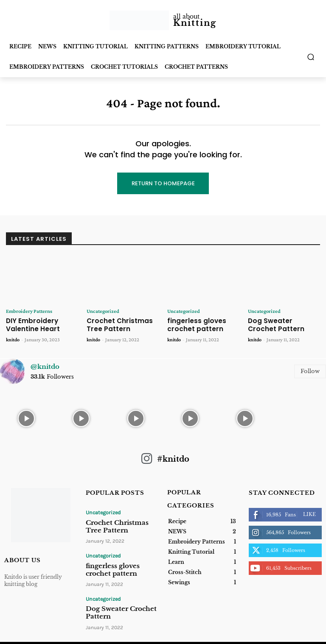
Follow (310, 369)
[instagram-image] (27, 415)
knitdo (13, 337)
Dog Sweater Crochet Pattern (280, 324)
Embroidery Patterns (28, 311)
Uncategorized (102, 311)
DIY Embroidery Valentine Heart (29, 324)
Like (309, 512)
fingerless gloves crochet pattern (192, 324)
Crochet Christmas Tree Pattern (122, 324)
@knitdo (45, 364)
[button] (311, 57)
